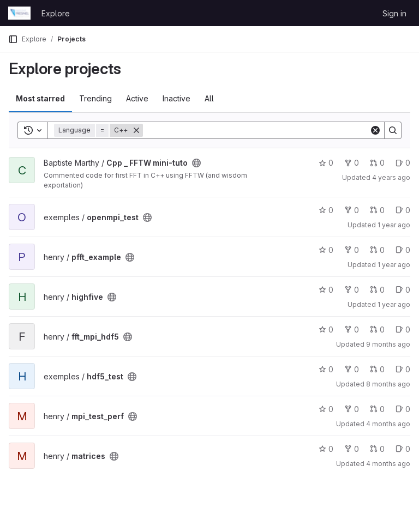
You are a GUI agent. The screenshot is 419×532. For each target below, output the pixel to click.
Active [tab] (137, 98)
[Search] (256, 130)
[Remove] (136, 130)
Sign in (394, 13)
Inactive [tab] (176, 98)
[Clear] (375, 130)
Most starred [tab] (40, 98)
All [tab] (209, 98)
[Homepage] (19, 13)
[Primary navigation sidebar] (13, 39)
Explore (56, 13)
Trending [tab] (95, 98)
